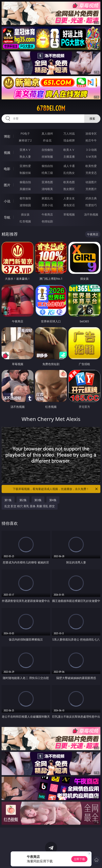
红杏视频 (25, 221)
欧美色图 (69, 182)
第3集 (38, 500)
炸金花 (47, 140)
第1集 (8, 500)
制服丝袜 (25, 173)
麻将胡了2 (25, 140)
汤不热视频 (91, 214)
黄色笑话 (69, 205)
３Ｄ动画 (91, 150)
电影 (7, 169)
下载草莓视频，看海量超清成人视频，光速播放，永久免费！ (56, 489)
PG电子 (25, 133)
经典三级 (47, 173)
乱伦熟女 (69, 173)
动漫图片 (91, 182)
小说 (7, 201)
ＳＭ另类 (91, 157)
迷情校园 (25, 205)
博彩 (7, 136)
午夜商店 (47, 214)
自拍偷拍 (47, 150)
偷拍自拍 (47, 166)
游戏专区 (91, 133)
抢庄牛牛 (91, 140)
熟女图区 (69, 189)
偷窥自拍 (25, 182)
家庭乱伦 (47, 198)
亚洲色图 (47, 182)
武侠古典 (91, 198)
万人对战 (69, 133)
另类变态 (91, 173)
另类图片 (91, 189)
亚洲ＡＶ (25, 150)
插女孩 (25, 214)
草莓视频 (69, 214)
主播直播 (69, 157)
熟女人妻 (25, 157)
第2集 (23, 500)
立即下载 (79, 859)
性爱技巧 (91, 205)
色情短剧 (47, 221)
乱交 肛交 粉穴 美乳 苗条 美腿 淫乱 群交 (30, 506)
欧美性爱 (91, 166)
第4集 (53, 500)
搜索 (92, 118)
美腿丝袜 (25, 189)
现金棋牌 (69, 140)
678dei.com (51, 108)
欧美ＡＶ (69, 150)
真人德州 (47, 133)
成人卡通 (69, 166)
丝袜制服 (47, 157)
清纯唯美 (47, 189)
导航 (7, 217)
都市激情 (25, 198)
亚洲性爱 (25, 166)
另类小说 (47, 205)
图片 (7, 185)
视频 (7, 153)
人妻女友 (69, 198)
